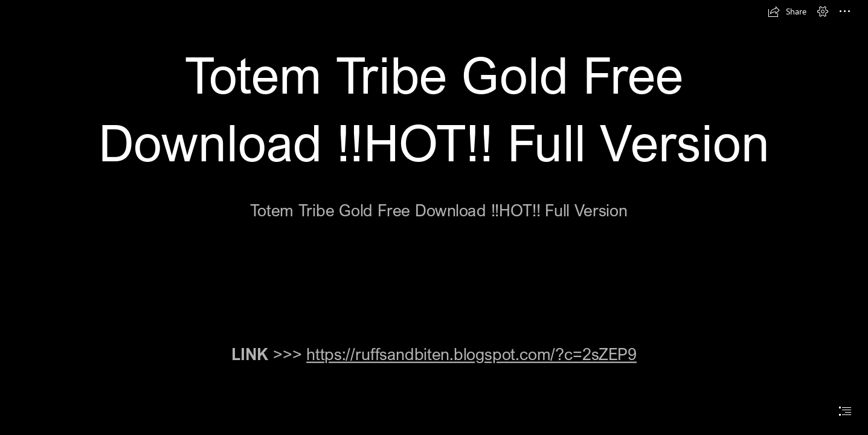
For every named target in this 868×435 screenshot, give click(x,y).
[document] (434, 217)
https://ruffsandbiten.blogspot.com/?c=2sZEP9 (471, 354)
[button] (787, 11)
